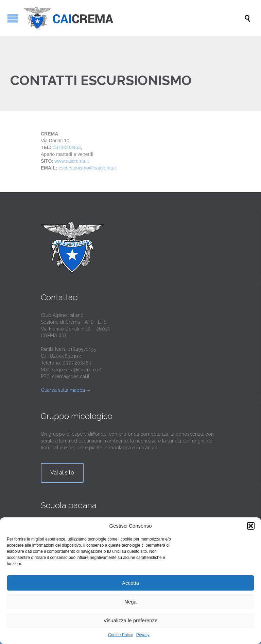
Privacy (143, 635)
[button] (251, 526)
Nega (130, 602)
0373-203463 (67, 147)
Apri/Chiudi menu (13, 18)
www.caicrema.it (72, 161)
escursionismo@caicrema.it (88, 168)
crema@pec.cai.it (71, 376)
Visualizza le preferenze (131, 620)
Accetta (130, 583)
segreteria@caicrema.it (77, 370)
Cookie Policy (120, 635)
